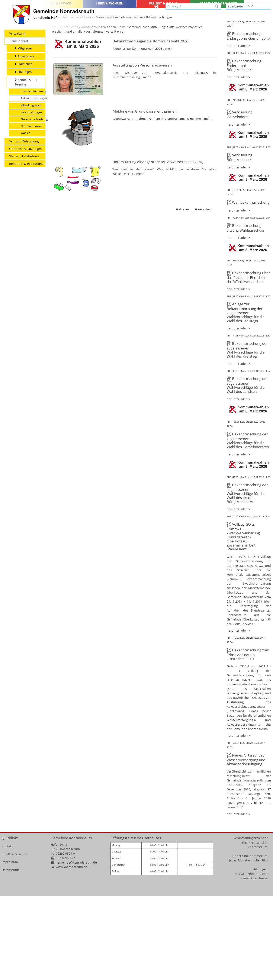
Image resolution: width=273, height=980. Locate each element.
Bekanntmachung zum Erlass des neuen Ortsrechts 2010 (248, 738)
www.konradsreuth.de (72, 951)
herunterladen (237, 130)
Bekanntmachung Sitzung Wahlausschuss (246, 312)
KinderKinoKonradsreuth (250, 940)
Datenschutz (11, 954)
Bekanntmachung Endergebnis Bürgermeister (244, 149)
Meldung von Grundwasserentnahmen (145, 195)
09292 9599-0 (65, 937)
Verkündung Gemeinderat (240, 198)
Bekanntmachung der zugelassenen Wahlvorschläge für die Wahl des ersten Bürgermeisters (247, 577)
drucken (184, 293)
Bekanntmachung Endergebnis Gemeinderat (249, 120)
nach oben (204, 293)
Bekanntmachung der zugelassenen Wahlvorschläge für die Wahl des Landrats (247, 469)
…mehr (168, 133)
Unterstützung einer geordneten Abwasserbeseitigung (158, 246)
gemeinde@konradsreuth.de (76, 946)
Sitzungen (261, 953)
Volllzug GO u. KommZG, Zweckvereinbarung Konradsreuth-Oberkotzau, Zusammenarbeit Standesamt (243, 621)
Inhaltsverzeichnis (15, 938)
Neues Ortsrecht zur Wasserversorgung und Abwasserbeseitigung (246, 844)
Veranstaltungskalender (251, 922)
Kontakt (7, 930)
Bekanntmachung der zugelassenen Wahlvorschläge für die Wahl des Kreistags (247, 434)
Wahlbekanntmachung (251, 286)
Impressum (10, 946)
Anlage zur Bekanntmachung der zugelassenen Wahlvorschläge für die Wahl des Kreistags (246, 396)
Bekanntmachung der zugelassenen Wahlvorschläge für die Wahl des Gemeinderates (248, 524)
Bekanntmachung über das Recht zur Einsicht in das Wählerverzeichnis (248, 361)
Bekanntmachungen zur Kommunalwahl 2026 (150, 125)
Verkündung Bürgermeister (240, 241)
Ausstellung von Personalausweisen (142, 149)
